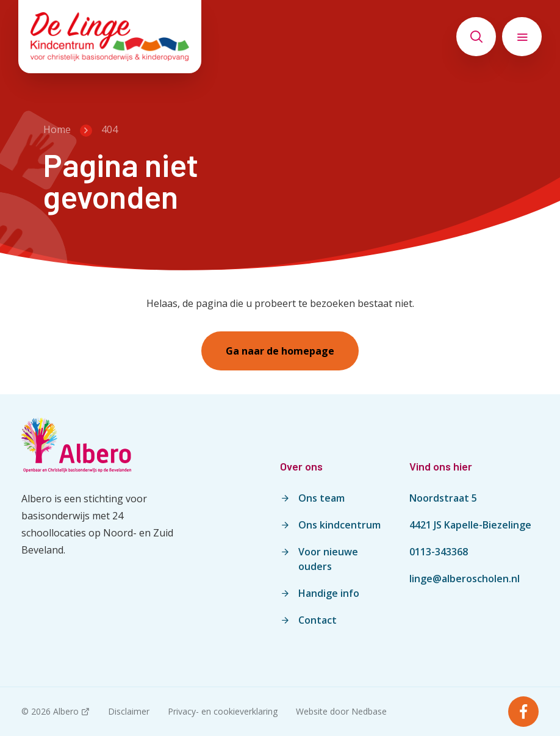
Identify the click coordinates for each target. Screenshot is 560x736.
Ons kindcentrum (339, 525)
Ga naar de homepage (280, 351)
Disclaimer (129, 711)
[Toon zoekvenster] (476, 37)
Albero (66, 711)
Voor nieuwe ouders (328, 559)
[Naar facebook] (523, 712)
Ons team (321, 498)
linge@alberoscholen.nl (465, 579)
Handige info (329, 593)
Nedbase (369, 711)
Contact (318, 620)
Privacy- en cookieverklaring (223, 711)
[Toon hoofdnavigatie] (522, 37)
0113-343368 (439, 552)
